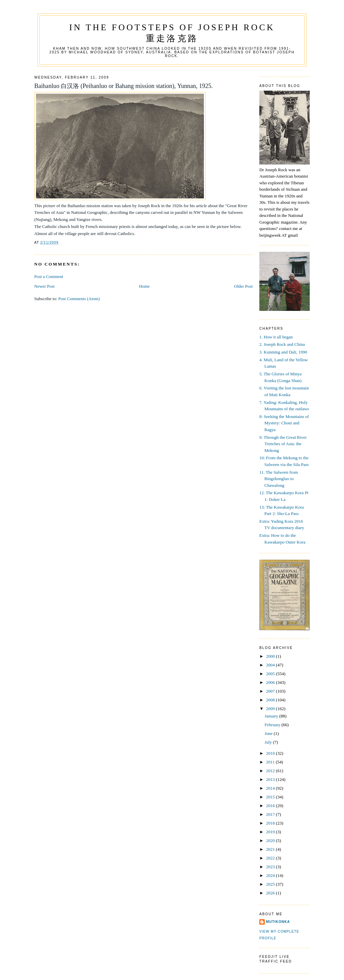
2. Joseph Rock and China (282, 344)
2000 (271, 656)
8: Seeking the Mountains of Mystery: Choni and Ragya (284, 423)
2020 (271, 841)
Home (144, 286)
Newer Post (44, 286)
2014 (271, 788)
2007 (271, 691)
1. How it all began (276, 337)
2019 (271, 832)
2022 (271, 858)
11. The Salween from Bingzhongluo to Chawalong (279, 479)
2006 (271, 682)
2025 (271, 884)
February (273, 725)
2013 (271, 779)
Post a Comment (49, 276)
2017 (271, 814)
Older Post (243, 286)
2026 (271, 893)
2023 (271, 867)
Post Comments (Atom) (79, 299)
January (272, 716)
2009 (271, 709)
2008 (271, 700)
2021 (271, 849)
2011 (271, 762)
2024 (271, 875)
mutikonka (278, 922)
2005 (271, 674)
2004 (271, 665)
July (269, 742)
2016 (271, 806)
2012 (271, 771)
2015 (271, 797)
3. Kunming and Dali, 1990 (283, 352)
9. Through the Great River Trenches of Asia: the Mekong (283, 444)
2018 (271, 823)
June (269, 733)
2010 (271, 753)
